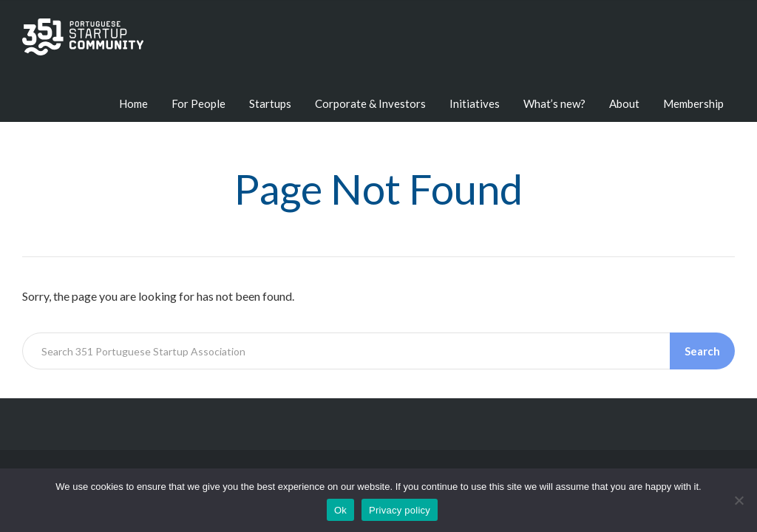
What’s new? (554, 103)
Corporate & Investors (370, 103)
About (624, 103)
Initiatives (475, 103)
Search (702, 351)
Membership (693, 103)
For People (198, 103)
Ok (340, 510)
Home (133, 103)
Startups (270, 103)
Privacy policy (400, 510)
